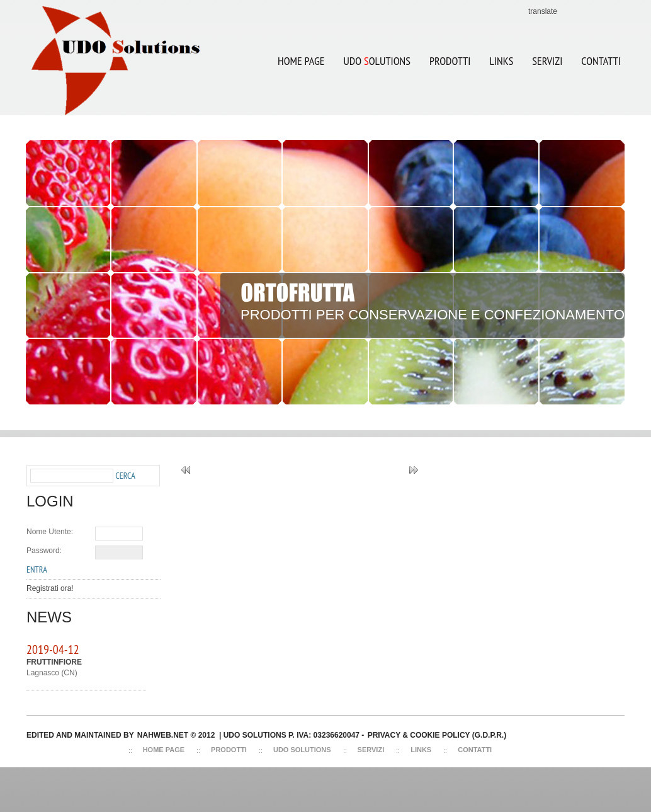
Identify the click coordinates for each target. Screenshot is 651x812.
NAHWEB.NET (163, 735)
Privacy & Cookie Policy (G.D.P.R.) (437, 735)
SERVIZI (547, 61)
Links (421, 750)
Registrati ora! (50, 588)
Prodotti (450, 61)
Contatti (475, 750)
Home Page (301, 61)
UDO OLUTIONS (372, 53)
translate (543, 11)
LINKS (501, 61)
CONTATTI (601, 61)
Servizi (371, 750)
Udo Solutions (302, 750)
